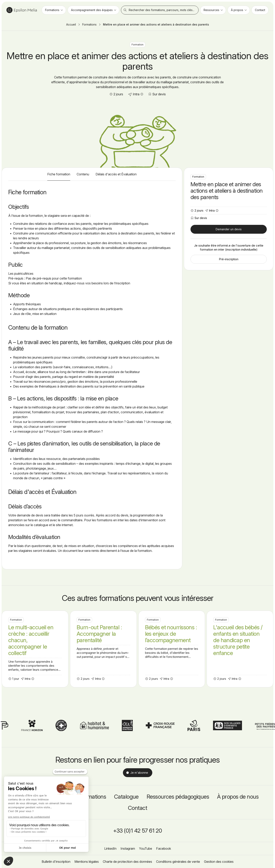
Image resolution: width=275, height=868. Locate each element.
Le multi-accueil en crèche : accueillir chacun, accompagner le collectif (35, 649)
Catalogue (126, 797)
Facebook (164, 848)
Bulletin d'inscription (56, 862)
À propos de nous (238, 797)
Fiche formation (59, 174)
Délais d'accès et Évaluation (116, 174)
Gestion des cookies (219, 862)
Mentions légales (87, 862)
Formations (89, 24)
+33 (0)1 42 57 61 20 (138, 831)
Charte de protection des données (127, 862)
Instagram (128, 848)
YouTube (146, 848)
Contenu (83, 174)
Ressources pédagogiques (178, 797)
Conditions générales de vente (178, 862)
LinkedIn (110, 848)
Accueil (71, 24)
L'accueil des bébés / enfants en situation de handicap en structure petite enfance (240, 649)
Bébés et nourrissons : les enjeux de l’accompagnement (172, 649)
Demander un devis (229, 229)
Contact (137, 808)
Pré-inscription (229, 259)
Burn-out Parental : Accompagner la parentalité (103, 649)
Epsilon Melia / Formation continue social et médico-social (22, 10)
